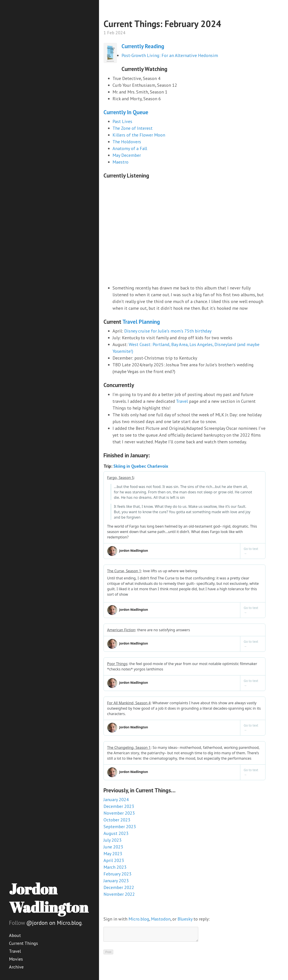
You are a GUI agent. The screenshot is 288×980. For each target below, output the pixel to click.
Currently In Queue (126, 112)
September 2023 (120, 827)
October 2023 (117, 820)
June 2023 (113, 847)
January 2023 (116, 881)
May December (127, 155)
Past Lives (122, 121)
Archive (16, 967)
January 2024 (116, 800)
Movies (16, 959)
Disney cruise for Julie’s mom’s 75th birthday (168, 331)
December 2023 (119, 806)
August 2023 (116, 833)
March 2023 (115, 867)
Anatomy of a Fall (130, 148)
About (15, 935)
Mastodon (161, 919)
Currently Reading (143, 46)
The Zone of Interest (133, 128)
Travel (15, 951)
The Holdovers (127, 142)
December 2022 (119, 887)
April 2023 (114, 860)
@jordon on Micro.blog (54, 923)
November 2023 (119, 813)
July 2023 (112, 840)
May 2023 (113, 854)
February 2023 (117, 874)
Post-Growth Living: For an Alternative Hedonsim (170, 55)
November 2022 (119, 894)
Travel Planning (141, 322)
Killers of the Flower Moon (139, 135)
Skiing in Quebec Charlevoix (141, 466)
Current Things (24, 943)
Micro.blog (139, 919)
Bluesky (185, 919)
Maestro (120, 162)
